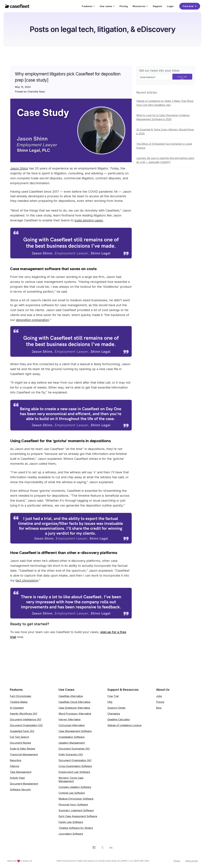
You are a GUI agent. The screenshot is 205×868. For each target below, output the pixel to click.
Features (88, 6)
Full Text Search (19, 737)
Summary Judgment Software (76, 810)
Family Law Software (71, 822)
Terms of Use (191, 861)
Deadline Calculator (119, 719)
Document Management (24, 784)
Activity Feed (17, 778)
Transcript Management (24, 754)
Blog (159, 708)
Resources (140, 6)
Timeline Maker (19, 702)
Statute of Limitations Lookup (124, 725)
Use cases (107, 6)
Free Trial (113, 696)
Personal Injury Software (73, 805)
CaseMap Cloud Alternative (74, 702)
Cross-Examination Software (75, 766)
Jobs (159, 696)
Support (157, 6)
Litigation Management (72, 743)
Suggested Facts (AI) (22, 731)
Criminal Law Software (72, 793)
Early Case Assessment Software (78, 816)
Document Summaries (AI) (74, 749)
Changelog (114, 714)
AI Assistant (17, 708)
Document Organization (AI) (26, 725)
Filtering (14, 766)
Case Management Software (75, 731)
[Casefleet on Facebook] (94, 847)
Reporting (16, 760)
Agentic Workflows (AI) (24, 714)
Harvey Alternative (70, 719)
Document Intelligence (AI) (26, 719)
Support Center (117, 708)
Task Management (21, 772)
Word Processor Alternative (75, 714)
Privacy (177, 861)
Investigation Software (72, 737)
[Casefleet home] (17, 6)
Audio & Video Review (23, 749)
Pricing (124, 6)
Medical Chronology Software (76, 799)
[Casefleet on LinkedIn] (111, 847)
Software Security (20, 789)
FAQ (110, 702)
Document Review (20, 743)
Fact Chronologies (21, 696)
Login (170, 6)
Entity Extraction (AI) (71, 754)
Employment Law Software (74, 772)
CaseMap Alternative (71, 696)
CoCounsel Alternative (72, 725)
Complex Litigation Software (75, 787)
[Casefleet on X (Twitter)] (103, 847)
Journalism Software (71, 834)
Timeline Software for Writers (76, 828)
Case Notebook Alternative (74, 708)
